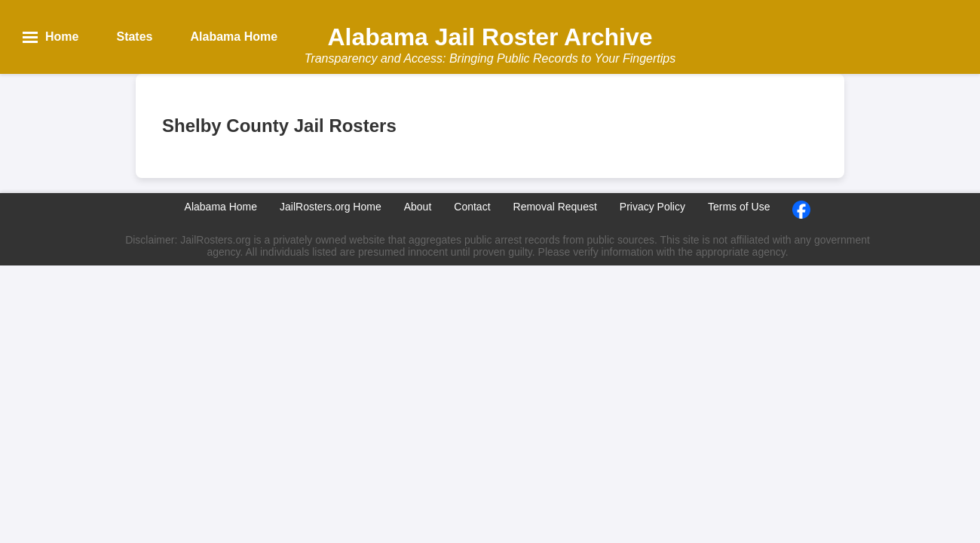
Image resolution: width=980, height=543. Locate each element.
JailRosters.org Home (331, 207)
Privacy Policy (652, 207)
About (418, 207)
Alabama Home (221, 207)
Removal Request (555, 207)
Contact (472, 207)
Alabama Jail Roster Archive (490, 37)
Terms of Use (739, 207)
